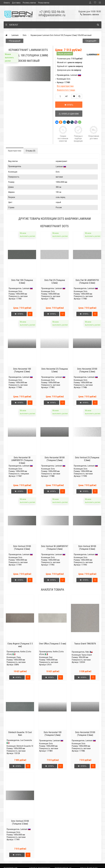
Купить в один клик (69, 114)
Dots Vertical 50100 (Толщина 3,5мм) (87, 548)
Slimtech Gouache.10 (25, 746)
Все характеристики (65, 86)
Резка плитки (44, 3)
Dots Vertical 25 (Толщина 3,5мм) (87, 459)
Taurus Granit (87, 655)
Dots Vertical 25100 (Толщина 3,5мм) (22, 548)
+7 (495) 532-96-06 (52, 12)
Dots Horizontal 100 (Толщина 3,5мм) (22, 370)
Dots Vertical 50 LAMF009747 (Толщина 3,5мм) (55, 548)
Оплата (7, 3)
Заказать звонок (90, 14)
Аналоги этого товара (66, 90)
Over (51, 657)
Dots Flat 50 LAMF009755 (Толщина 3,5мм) (87, 281)
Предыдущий (15, 41)
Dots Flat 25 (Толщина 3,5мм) (55, 281)
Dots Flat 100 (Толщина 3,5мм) (22, 281)
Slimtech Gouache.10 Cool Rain (20, 734)
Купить (69, 105)
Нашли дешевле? (65, 54)
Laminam (15, 35)
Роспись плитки (29, 3)
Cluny (19, 657)
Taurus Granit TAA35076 (85, 644)
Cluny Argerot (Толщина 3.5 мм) (20, 645)
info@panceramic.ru (52, 15)
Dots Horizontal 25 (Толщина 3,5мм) (55, 370)
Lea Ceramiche (26, 740)
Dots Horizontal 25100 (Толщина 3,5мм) (87, 370)
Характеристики (15, 151)
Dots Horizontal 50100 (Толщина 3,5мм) (55, 459)
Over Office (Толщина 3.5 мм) (53, 644)
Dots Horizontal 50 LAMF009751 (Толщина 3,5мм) (22, 460)
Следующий (91, 41)
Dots (25, 35)
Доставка (16, 3)
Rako (87, 652)
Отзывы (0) (31, 151)
